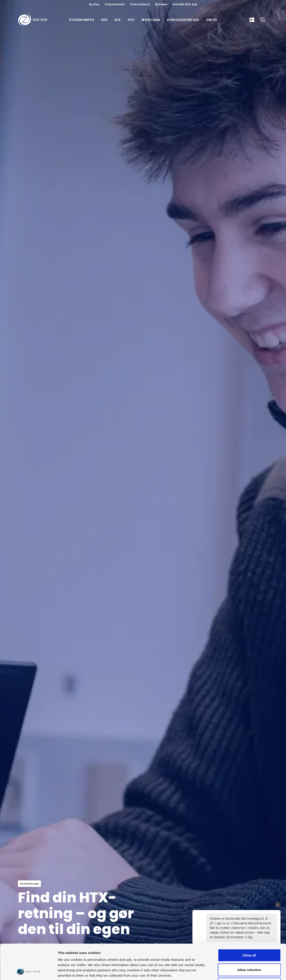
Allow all (249, 922)
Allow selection (249, 937)
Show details (231, 971)
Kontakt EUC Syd (185, 4)
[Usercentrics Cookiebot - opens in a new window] (29, 971)
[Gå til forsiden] (33, 20)
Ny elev (94, 4)
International (140, 4)
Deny (249, 951)
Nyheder (161, 4)
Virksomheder (115, 4)
